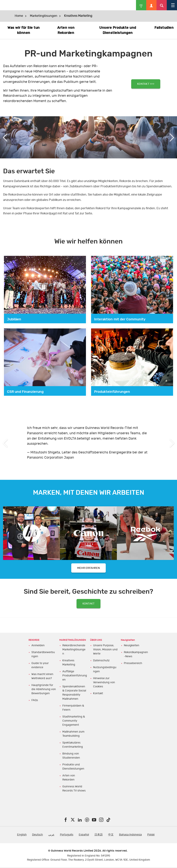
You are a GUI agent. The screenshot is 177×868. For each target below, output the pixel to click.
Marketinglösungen (44, 16)
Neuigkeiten (132, 649)
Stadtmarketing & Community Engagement (74, 725)
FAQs (35, 704)
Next (172, 137)
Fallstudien (164, 28)
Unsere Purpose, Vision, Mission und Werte (105, 653)
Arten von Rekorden (66, 30)
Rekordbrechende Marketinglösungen (74, 653)
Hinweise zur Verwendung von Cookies (104, 686)
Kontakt (98, 697)
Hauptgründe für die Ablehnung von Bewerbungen (44, 693)
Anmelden (38, 649)
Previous (5, 137)
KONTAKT (89, 606)
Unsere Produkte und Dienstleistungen (118, 30)
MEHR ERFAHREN (88, 569)
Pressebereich (133, 667)
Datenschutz (101, 664)
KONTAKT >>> (146, 84)
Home (19, 16)
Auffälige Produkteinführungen (75, 679)
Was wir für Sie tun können (24, 30)
